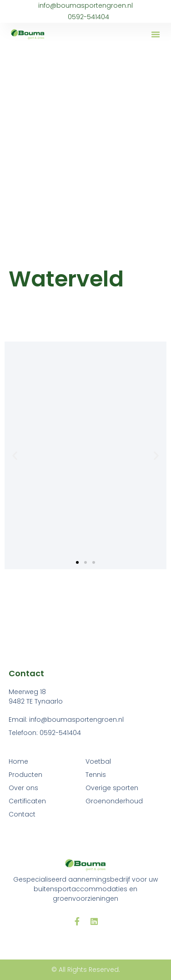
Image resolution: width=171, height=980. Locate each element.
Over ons (23, 788)
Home (18, 761)
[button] (156, 34)
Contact (22, 814)
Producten (25, 775)
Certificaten (27, 801)
